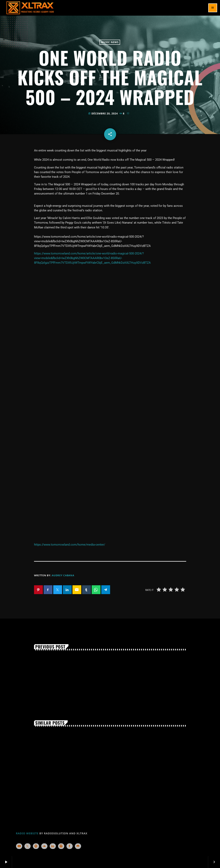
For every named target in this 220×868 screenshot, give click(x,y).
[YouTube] (19, 846)
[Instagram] (61, 846)
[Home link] (30, 8)
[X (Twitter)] (28, 846)
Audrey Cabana (63, 575)
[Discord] (78, 846)
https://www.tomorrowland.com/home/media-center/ (70, 545)
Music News (110, 42)
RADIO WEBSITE (27, 833)
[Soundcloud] (44, 846)
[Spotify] (36, 846)
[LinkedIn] (53, 846)
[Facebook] (70, 846)
